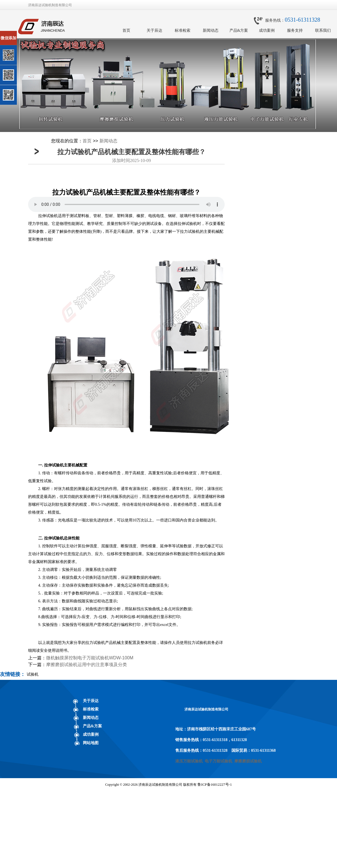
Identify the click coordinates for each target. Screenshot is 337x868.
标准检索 (183, 30)
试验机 (33, 674)
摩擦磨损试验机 (248, 761)
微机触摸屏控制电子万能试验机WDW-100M (90, 658)
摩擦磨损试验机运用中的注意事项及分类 (86, 665)
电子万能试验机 (218, 761)
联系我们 (323, 30)
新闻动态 (211, 30)
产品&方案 (239, 30)
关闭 (29, 33)
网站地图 (91, 743)
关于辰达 (154, 30)
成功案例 (267, 30)
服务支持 (295, 30)
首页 (126, 30)
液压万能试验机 (189, 761)
